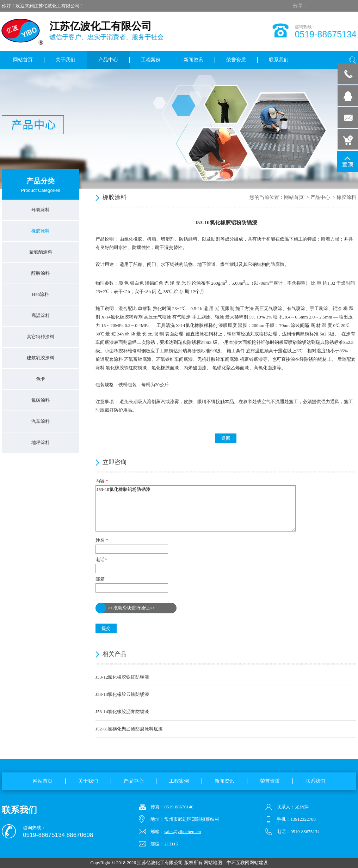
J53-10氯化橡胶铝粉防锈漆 (196, 508)
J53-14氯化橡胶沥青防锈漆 (122, 712)
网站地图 (213, 863)
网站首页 (294, 197)
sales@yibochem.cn (183, 831)
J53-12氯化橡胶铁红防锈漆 (122, 677)
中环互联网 (238, 863)
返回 (226, 438)
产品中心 (320, 197)
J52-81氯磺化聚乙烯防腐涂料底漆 (129, 729)
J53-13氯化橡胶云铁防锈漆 (122, 694)
